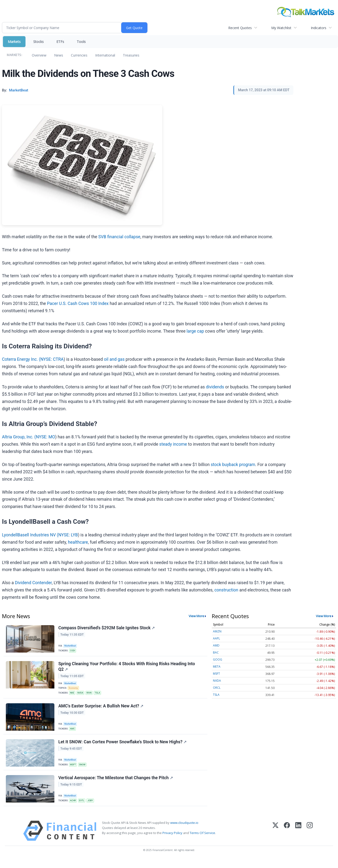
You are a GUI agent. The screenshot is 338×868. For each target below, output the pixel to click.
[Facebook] (287, 839)
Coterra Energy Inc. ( (21, 359)
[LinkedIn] (298, 839)
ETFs (60, 42)
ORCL (217, 688)
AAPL (216, 638)
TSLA (100, 696)
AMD (216, 645)
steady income (173, 444)
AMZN (217, 631)
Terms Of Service (202, 841)
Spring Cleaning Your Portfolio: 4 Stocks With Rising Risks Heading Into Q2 (127, 668)
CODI (73, 651)
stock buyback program (233, 465)
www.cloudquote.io (184, 831)
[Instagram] (310, 839)
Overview (39, 55)
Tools (81, 42)
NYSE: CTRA (52, 359)
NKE (73, 696)
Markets (14, 42)
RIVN (91, 696)
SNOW (84, 771)
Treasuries (131, 55)
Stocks (38, 42)
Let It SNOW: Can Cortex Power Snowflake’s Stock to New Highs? (123, 748)
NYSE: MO (46, 437)
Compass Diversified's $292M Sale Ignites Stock (107, 628)
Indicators (319, 28)
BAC (216, 652)
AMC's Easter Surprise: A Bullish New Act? (101, 711)
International (105, 55)
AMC (73, 733)
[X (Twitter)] (275, 839)
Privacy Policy (172, 841)
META (217, 667)
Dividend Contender (33, 583)
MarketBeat (71, 646)
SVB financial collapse (119, 237)
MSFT (74, 771)
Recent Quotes (240, 28)
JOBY (92, 808)
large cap (195, 331)
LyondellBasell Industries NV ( (30, 535)
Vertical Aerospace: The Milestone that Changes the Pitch (116, 785)
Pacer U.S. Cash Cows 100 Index (78, 303)
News (59, 55)
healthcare (78, 542)
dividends (215, 387)
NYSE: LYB (68, 535)
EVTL (83, 808)
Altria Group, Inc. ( (19, 437)
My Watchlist (281, 28)
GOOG (218, 659)
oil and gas (114, 359)
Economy (74, 691)
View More (196, 616)
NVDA (82, 696)
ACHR (74, 808)
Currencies (79, 55)
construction (226, 590)
